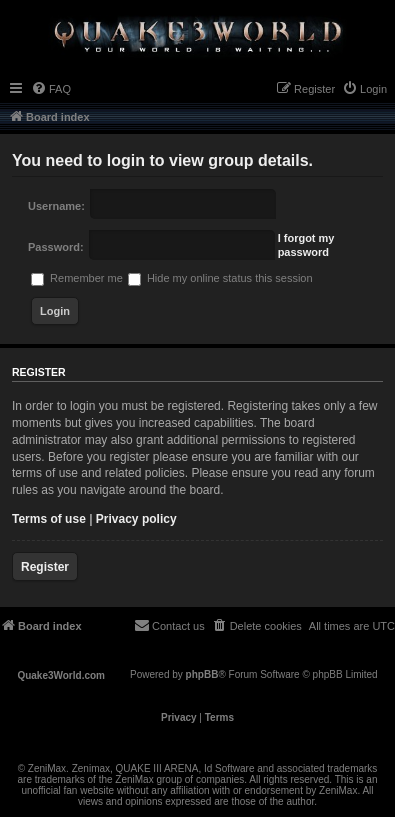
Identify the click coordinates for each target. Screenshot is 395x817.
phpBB (202, 674)
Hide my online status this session (220, 278)
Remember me (77, 278)
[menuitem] (51, 89)
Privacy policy (136, 519)
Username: (56, 206)
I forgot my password (306, 245)
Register (45, 567)
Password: (56, 247)
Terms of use (49, 519)
